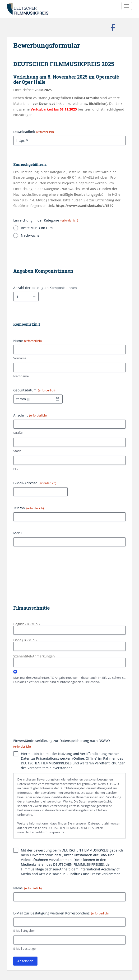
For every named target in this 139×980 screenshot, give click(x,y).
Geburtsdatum (34, 390)
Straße (18, 433)
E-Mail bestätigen (25, 949)
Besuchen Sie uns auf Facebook (113, 27)
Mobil (18, 533)
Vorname (20, 358)
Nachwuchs (30, 235)
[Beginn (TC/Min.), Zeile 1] (69, 630)
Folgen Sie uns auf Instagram (126, 27)
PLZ (16, 469)
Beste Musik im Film (37, 228)
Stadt (17, 451)
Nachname (21, 376)
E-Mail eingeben (24, 931)
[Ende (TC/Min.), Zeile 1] (69, 646)
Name (28, 888)
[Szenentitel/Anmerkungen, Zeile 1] (69, 662)
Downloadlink (34, 132)
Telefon (29, 508)
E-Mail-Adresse (35, 483)
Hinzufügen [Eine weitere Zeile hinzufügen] (15, 672)
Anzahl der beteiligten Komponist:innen (45, 288)
